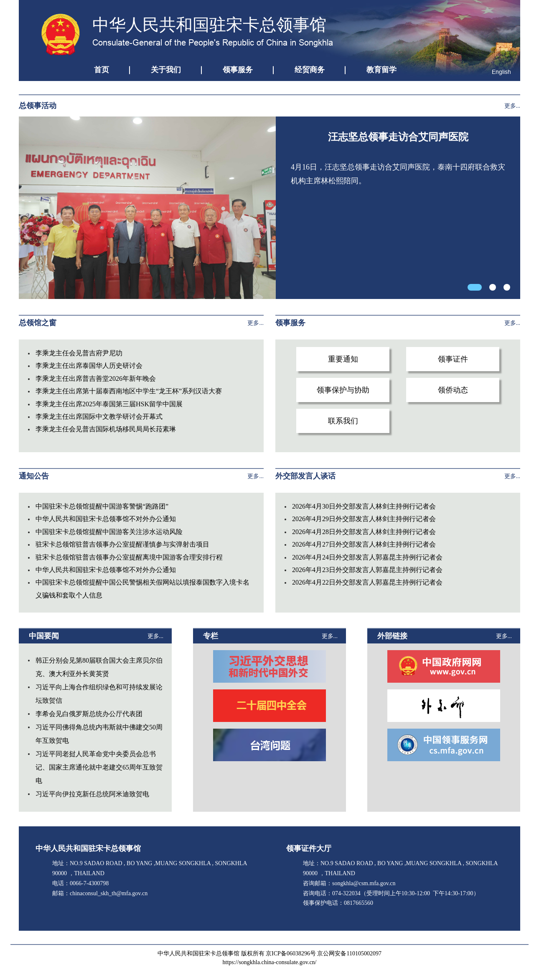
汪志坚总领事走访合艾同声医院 (398, 137)
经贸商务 (310, 70)
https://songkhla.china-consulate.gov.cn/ (270, 962)
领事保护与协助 (343, 390)
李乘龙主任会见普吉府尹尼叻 (79, 353)
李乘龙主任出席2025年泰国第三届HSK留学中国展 (109, 404)
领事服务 (238, 70)
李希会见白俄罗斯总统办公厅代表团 (89, 714)
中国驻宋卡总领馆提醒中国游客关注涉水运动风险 (109, 532)
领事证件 (453, 359)
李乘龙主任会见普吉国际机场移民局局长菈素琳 (106, 429)
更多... (512, 106)
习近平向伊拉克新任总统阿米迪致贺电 (92, 794)
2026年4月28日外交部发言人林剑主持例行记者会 (364, 532)
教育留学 (381, 70)
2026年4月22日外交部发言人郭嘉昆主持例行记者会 (367, 582)
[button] (475, 287)
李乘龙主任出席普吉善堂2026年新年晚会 (96, 379)
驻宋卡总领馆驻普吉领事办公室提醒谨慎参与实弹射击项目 (122, 544)
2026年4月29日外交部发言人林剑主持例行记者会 (364, 519)
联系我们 (343, 421)
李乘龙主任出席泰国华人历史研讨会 (89, 366)
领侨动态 (453, 390)
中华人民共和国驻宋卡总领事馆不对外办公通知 (106, 519)
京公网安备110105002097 (349, 953)
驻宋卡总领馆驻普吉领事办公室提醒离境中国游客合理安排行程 (129, 557)
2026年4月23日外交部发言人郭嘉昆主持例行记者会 (367, 570)
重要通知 (343, 359)
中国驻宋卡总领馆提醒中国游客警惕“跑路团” (102, 506)
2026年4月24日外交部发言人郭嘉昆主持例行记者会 (367, 557)
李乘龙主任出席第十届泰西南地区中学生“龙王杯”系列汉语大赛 (129, 391)
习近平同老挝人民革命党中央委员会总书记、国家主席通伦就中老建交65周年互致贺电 (99, 767)
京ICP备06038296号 (291, 953)
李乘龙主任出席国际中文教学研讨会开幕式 (99, 417)
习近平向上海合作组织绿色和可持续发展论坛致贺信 (99, 694)
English (501, 72)
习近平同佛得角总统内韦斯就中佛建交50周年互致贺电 (99, 734)
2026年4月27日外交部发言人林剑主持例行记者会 (364, 544)
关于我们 (166, 70)
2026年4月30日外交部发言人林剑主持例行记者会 (364, 506)
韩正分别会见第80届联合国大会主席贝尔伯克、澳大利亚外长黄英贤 (99, 667)
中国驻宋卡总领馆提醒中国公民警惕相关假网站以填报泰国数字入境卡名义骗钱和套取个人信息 (142, 589)
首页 (102, 70)
